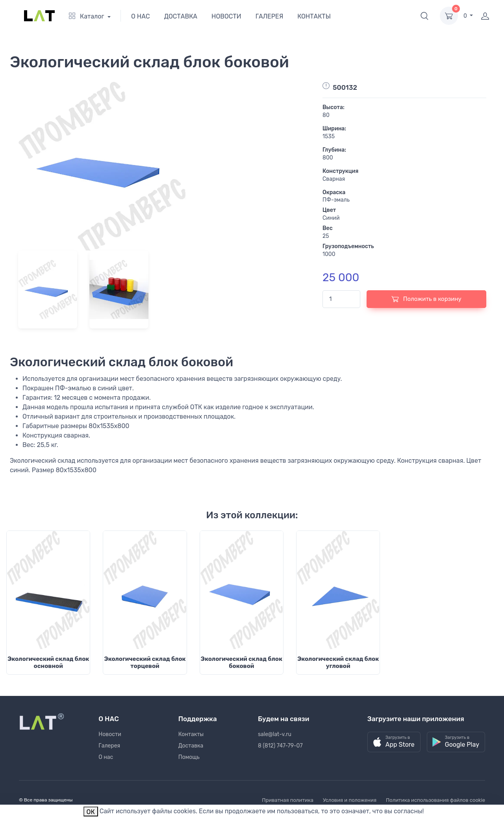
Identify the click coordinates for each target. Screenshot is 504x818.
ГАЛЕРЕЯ (270, 16)
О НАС (141, 16)
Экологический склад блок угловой (338, 662)
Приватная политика (288, 800)
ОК (91, 812)
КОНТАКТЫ (314, 16)
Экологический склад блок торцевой (145, 662)
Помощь (189, 757)
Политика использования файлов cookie (435, 800)
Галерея (109, 746)
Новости (110, 734)
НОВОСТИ (226, 16)
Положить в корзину (426, 299)
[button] (424, 16)
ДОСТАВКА (181, 16)
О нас (106, 757)
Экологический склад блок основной (48, 662)
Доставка (191, 746)
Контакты (191, 734)
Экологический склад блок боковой (242, 662)
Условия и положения (350, 800)
